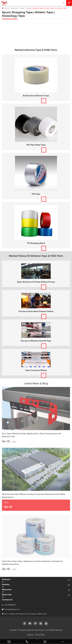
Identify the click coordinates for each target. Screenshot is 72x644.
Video (23, 8)
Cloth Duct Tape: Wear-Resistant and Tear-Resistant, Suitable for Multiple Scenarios (32, 563)
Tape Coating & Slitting (36, 370)
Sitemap (30, 635)
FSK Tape (36, 194)
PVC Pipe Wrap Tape (36, 145)
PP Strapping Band (36, 243)
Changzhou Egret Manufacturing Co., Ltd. (34, 630)
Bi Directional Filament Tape (36, 96)
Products (6, 579)
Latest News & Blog (36, 384)
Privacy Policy (40, 635)
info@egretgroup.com (11, 609)
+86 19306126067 (9, 605)
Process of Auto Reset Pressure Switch (36, 311)
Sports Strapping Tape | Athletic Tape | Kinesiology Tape (47, 8)
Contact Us (7, 600)
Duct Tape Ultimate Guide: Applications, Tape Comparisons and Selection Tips (32, 436)
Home (7, 8)
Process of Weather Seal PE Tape (36, 341)
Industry (6, 584)
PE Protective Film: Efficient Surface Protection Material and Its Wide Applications (34, 496)
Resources (15, 8)
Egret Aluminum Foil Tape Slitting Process (36, 282)
